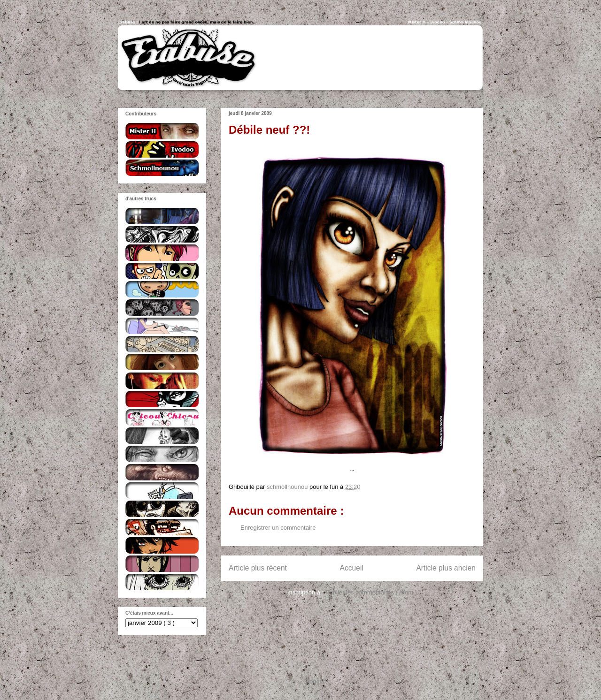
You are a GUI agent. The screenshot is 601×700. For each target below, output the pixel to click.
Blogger (315, 681)
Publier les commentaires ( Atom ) (371, 592)
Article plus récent (258, 568)
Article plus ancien (446, 568)
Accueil (352, 568)
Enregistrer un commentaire (278, 528)
